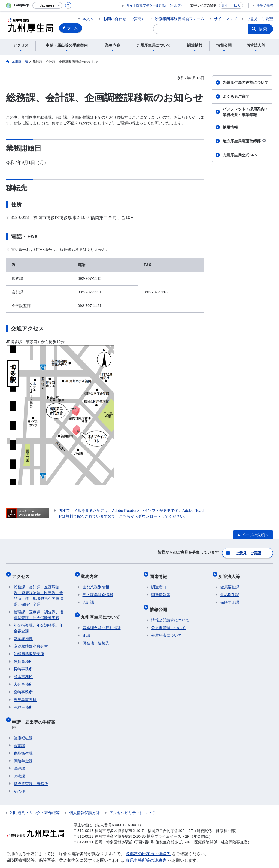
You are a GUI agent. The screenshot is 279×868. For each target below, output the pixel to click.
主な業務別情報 (96, 582)
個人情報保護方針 (84, 799)
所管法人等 (231, 573)
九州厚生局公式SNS (240, 155)
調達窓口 (159, 582)
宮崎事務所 (23, 687)
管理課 (19, 755)
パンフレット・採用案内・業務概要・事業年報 (245, 112)
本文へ (88, 19)
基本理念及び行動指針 (102, 619)
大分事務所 (23, 679)
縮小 (225, 5)
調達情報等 (161, 590)
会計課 (88, 597)
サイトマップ (225, 19)
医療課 (19, 762)
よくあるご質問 (236, 96)
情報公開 (160, 603)
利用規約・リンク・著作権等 (35, 799)
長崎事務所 (23, 664)
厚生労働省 (265, 5)
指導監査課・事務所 (31, 770)
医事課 (19, 732)
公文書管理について (168, 619)
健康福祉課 (23, 724)
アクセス (22, 573)
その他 (19, 778)
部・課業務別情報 (98, 590)
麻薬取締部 (23, 634)
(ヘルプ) (176, 5)
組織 (86, 627)
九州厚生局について (102, 610)
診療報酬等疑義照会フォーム (180, 19)
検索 (263, 29)
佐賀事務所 (23, 657)
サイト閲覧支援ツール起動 (146, 5)
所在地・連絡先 (96, 635)
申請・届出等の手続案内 (38, 715)
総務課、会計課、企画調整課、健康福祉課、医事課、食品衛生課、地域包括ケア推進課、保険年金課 (38, 591)
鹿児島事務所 (25, 695)
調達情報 (160, 573)
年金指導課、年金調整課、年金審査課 (38, 623)
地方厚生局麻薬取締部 (244, 141)
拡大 (237, 5)
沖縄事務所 (23, 702)
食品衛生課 (23, 739)
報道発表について (166, 627)
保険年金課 (23, 747)
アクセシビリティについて (132, 799)
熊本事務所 (23, 672)
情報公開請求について (170, 612)
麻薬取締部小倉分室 (31, 641)
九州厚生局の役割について (245, 83)
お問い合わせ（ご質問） (124, 19)
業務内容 (91, 573)
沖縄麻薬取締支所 (29, 649)
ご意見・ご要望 (260, 19)
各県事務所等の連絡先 (146, 847)
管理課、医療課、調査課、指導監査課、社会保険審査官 (38, 610)
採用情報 (230, 127)
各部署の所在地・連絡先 (148, 840)
